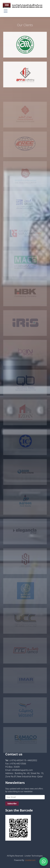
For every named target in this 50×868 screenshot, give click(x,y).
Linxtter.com (30, 860)
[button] (6, 11)
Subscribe (12, 803)
